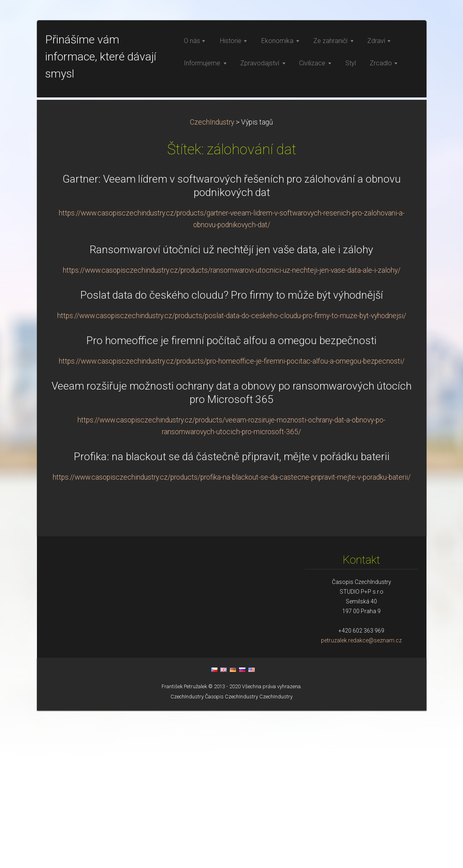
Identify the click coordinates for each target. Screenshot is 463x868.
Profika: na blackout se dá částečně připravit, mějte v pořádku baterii (232, 614)
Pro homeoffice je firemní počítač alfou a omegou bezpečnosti (231, 498)
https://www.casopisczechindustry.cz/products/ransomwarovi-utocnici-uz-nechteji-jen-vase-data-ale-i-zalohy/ (232, 428)
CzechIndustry (212, 280)
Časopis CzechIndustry (231, 854)
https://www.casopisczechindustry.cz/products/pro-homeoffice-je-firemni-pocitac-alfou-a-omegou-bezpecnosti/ (232, 519)
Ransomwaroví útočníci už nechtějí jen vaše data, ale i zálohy (231, 407)
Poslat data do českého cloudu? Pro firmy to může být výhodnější (232, 452)
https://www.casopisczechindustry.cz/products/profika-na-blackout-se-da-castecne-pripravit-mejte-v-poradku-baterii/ (232, 635)
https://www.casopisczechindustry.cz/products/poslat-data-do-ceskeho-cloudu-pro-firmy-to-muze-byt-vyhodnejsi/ (232, 473)
